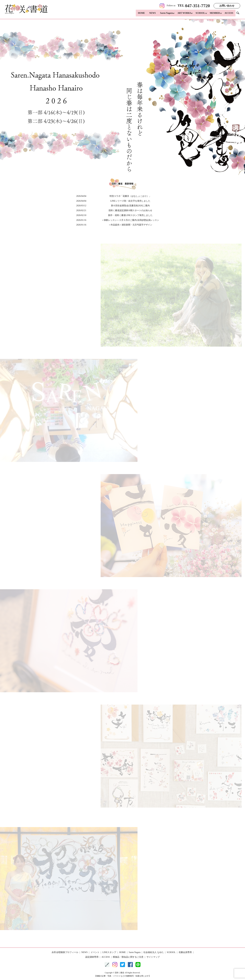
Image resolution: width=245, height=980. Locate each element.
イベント (95, 952)
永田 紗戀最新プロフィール (65, 952)
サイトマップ (153, 957)
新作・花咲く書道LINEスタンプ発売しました (130, 215)
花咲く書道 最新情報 (122, 184)
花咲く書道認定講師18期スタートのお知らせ (130, 210)
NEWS (150, 14)
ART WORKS (182, 14)
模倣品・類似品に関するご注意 (128, 957)
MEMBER (214, 14)
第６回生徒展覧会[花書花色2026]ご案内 (130, 206)
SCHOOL (199, 14)
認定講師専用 (92, 957)
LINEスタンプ (109, 952)
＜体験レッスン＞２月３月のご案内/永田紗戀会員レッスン (130, 220)
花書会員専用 (185, 952)
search (239, 14)
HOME (139, 14)
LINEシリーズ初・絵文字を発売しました (130, 201)
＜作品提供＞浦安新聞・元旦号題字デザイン (130, 225)
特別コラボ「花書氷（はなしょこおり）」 (130, 196)
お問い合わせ (227, 6)
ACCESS (229, 14)
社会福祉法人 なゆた (154, 952)
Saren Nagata (164, 14)
